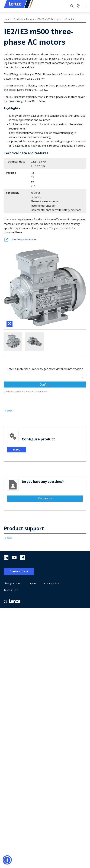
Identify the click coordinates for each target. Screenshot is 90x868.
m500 (17, 470)
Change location (12, 604)
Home (7, 19)
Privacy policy (52, 604)
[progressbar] (8, 432)
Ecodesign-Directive (20, 239)
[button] (7, 860)
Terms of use (11, 611)
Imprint (33, 604)
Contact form (19, 592)
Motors (30, 19)
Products (18, 19)
